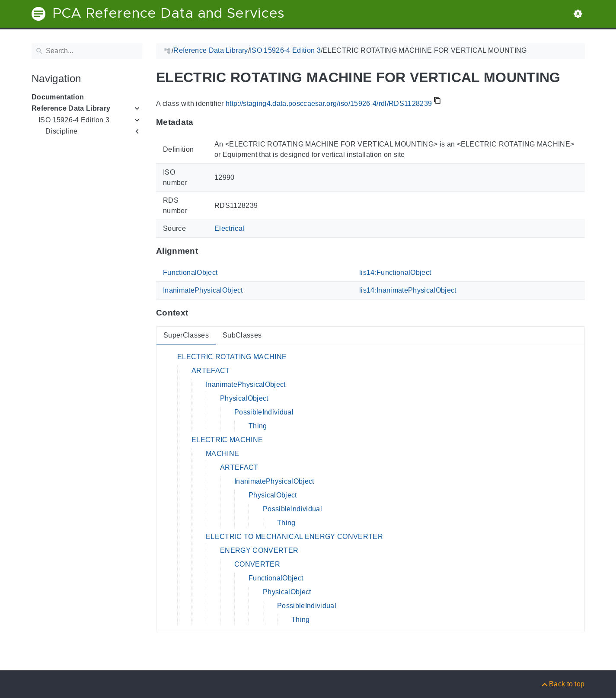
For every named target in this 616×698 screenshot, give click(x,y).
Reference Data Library (71, 108)
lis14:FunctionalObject (395, 273)
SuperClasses (186, 335)
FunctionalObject (190, 273)
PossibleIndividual (264, 412)
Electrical (229, 228)
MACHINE (222, 454)
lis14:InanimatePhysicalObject (408, 290)
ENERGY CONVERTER (259, 550)
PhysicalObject (244, 398)
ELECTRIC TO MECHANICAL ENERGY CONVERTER (294, 537)
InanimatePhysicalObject (203, 290)
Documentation (58, 97)
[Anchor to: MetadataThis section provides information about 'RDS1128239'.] (202, 122)
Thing (258, 426)
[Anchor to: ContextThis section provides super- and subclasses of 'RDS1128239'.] (196, 313)
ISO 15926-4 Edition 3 (74, 120)
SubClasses (242, 335)
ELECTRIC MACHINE (227, 440)
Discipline (61, 131)
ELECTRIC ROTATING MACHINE (232, 357)
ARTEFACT (211, 371)
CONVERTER (257, 564)
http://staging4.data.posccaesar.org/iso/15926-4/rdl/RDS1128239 (328, 104)
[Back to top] (563, 684)
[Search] (87, 51)
